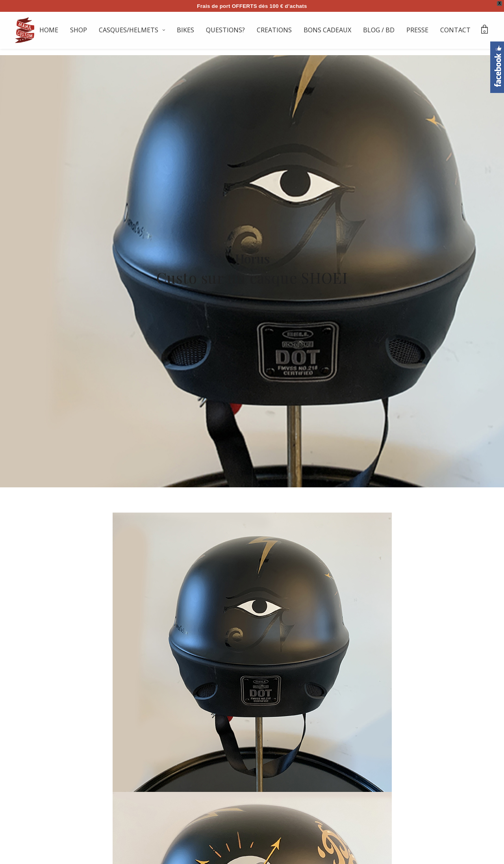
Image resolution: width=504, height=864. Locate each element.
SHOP (79, 30)
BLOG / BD (379, 30)
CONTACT (455, 30)
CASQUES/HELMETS (129, 30)
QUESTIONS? (225, 30)
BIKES (185, 30)
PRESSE (417, 30)
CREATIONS (274, 30)
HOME (49, 30)
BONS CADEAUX (327, 30)
